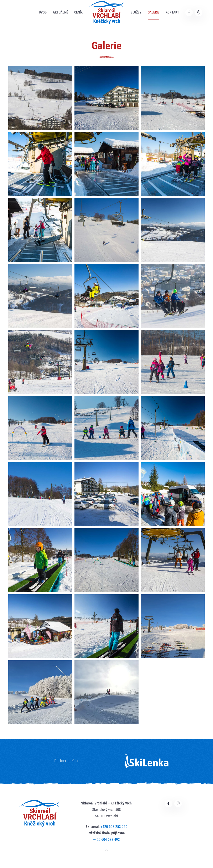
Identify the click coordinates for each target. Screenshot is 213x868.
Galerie (154, 12)
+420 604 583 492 (106, 839)
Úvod (43, 12)
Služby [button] (136, 12)
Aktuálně (60, 12)
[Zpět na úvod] (107, 12)
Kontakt (172, 12)
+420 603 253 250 (114, 827)
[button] (40, 98)
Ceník (78, 12)
